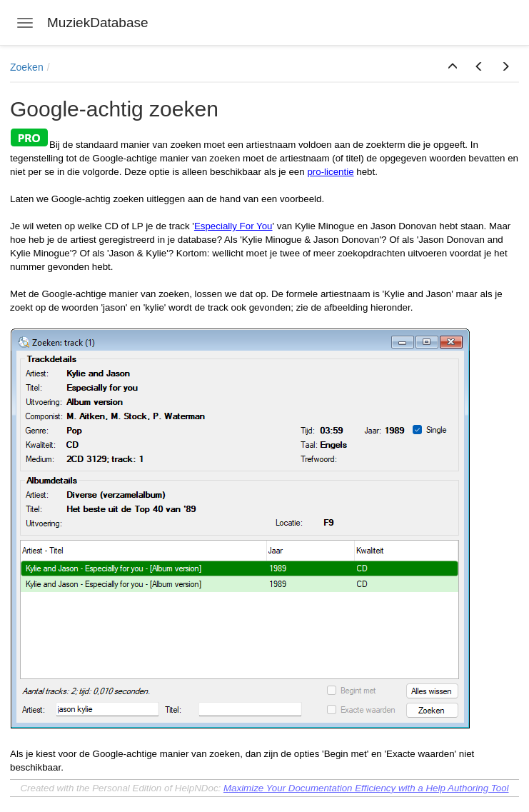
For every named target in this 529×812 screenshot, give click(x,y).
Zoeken (27, 67)
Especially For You (233, 226)
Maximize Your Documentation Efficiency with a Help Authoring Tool (366, 788)
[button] (453, 67)
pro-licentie (330, 172)
